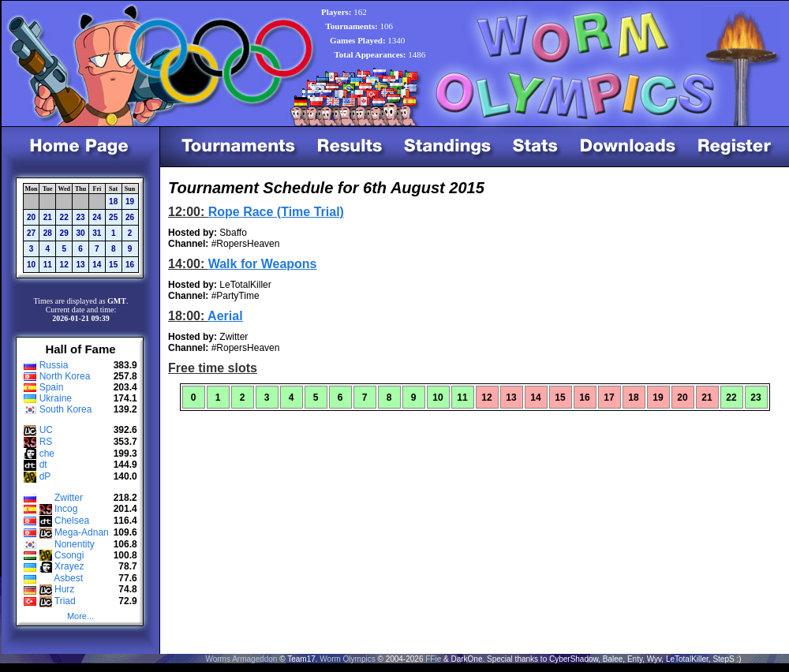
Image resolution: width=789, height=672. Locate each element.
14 (97, 265)
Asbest (68, 578)
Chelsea (72, 521)
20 (31, 217)
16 (130, 265)
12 (64, 265)
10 (31, 265)
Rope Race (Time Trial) (276, 212)
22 (64, 217)
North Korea (65, 376)
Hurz (64, 589)
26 (130, 217)
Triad (65, 601)
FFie (433, 659)
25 (113, 217)
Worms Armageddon (241, 659)
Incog (66, 509)
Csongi (69, 555)
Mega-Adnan (82, 532)
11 (48, 265)
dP (45, 476)
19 (130, 202)
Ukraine (56, 398)
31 (97, 233)
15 (113, 265)
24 (97, 217)
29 (64, 233)
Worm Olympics (347, 659)
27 (31, 233)
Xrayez (69, 566)
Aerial (225, 316)
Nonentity (75, 544)
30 (80, 233)
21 (48, 217)
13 (80, 265)
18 (113, 202)
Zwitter (69, 498)
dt (43, 465)
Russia (54, 365)
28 (48, 233)
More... (80, 616)
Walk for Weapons (263, 264)
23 (80, 217)
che (47, 454)
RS (46, 442)
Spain (52, 387)
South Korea (66, 409)
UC (46, 430)
